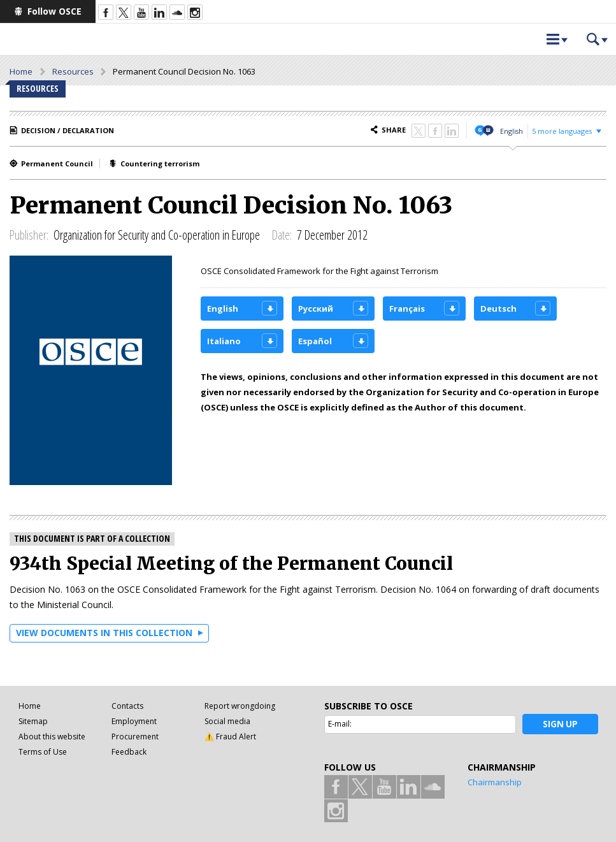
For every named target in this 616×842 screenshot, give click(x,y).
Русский (316, 308)
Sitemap (33, 721)
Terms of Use (43, 752)
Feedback (129, 752)
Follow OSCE (54, 11)
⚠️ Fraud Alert (230, 737)
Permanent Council (57, 163)
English (512, 131)
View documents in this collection (104, 633)
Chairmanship (495, 782)
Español (315, 341)
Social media (227, 721)
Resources (73, 71)
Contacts (127, 706)
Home (21, 71)
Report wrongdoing (240, 706)
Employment (134, 721)
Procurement (135, 737)
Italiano (224, 341)
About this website (52, 737)
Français (407, 308)
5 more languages (562, 131)
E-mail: (340, 724)
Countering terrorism (160, 163)
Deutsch (498, 308)
